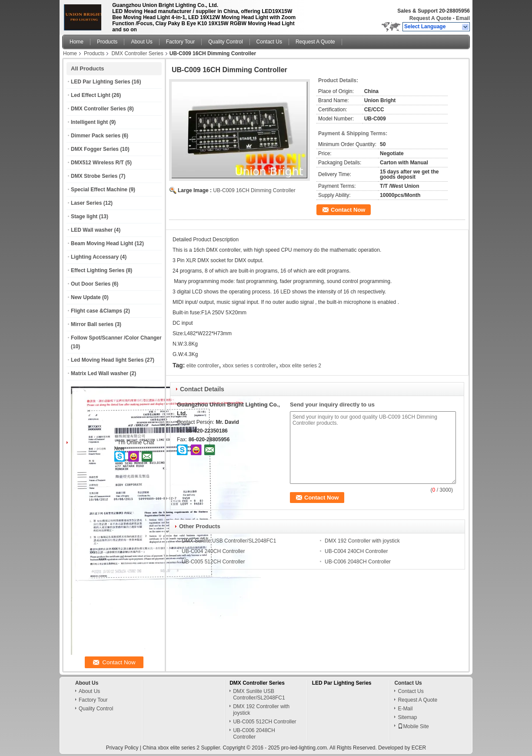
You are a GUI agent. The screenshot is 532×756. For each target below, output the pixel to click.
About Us (141, 42)
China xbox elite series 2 (171, 748)
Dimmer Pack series (96, 136)
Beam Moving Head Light (102, 243)
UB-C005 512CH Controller (213, 562)
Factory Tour (180, 42)
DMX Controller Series (137, 53)
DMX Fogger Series (95, 149)
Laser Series (86, 203)
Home (76, 42)
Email (463, 18)
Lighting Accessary (95, 257)
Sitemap (407, 717)
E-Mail (405, 709)
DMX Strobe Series (94, 176)
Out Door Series (91, 284)
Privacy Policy (122, 748)
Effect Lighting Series (98, 270)
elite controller (203, 366)
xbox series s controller (249, 366)
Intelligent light (89, 122)
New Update (86, 297)
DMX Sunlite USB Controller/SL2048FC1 (229, 541)
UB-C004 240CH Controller (213, 551)
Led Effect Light (91, 95)
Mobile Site (413, 726)
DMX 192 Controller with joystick (362, 541)
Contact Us (269, 42)
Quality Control (225, 42)
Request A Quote (430, 18)
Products (107, 42)
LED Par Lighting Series (101, 82)
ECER (419, 748)
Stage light (84, 216)
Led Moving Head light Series (107, 360)
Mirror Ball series (92, 324)
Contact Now (348, 210)
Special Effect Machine (99, 190)
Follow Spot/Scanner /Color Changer (116, 338)
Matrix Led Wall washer (100, 373)
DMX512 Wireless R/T (97, 163)
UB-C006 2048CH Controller (358, 562)
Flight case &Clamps (96, 311)
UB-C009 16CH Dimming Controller (254, 190)
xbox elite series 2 (300, 366)
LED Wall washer (92, 230)
